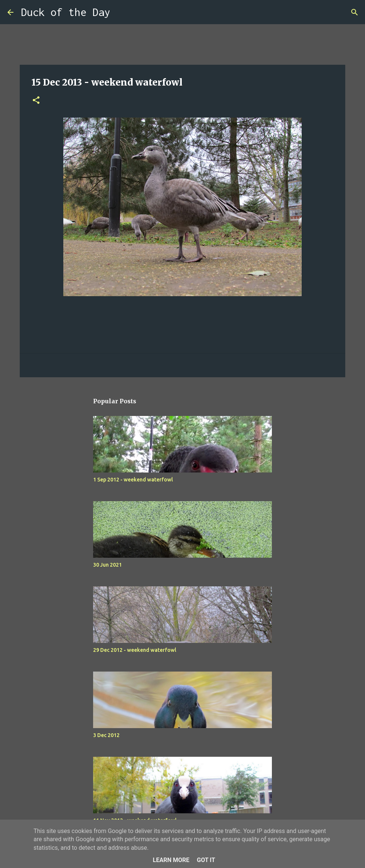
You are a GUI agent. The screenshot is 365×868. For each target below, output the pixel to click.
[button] (36, 101)
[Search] (121, 12)
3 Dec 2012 (106, 735)
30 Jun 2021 (107, 565)
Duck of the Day (66, 12)
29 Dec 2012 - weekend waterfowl (135, 650)
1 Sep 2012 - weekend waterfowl (133, 480)
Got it (206, 860)
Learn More (171, 860)
